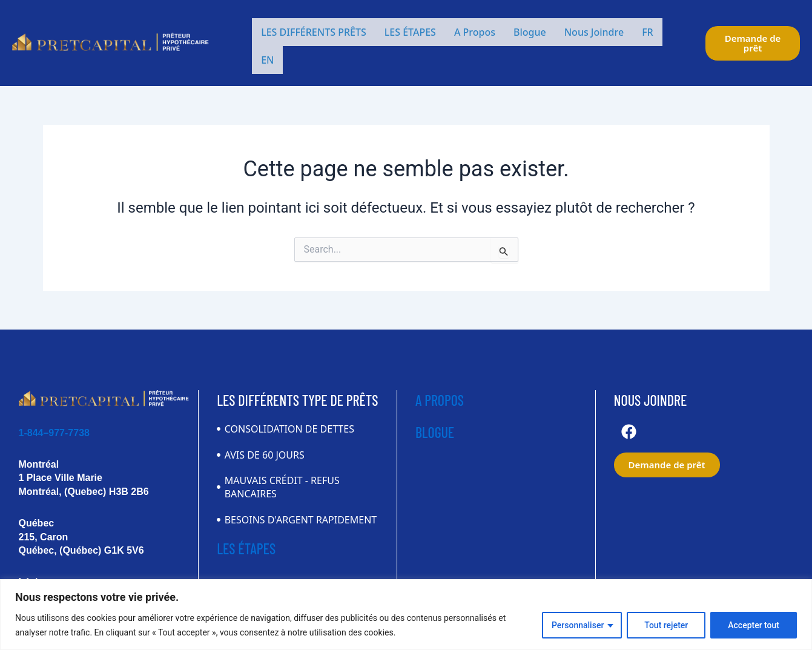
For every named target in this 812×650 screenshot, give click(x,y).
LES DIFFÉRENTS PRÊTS (314, 32)
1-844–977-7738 (54, 433)
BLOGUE (435, 432)
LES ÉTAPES (410, 32)
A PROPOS (440, 400)
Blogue (530, 32)
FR (648, 32)
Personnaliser (578, 625)
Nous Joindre (594, 32)
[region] (406, 615)
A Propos (475, 32)
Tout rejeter (666, 625)
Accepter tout (754, 625)
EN (267, 60)
